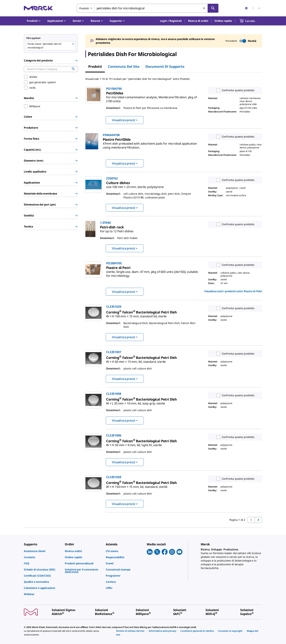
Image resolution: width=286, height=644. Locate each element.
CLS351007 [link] (114, 352)
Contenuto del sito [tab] (124, 66)
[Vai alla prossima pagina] (258, 520)
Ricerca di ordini (198, 21)
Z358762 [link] (112, 178)
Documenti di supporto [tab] (165, 66)
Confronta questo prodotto (235, 90)
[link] (152, 98)
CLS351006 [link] (114, 435)
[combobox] (148, 8)
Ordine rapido (223, 21)
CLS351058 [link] (114, 477)
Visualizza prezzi (125, 120)
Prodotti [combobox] (84, 8)
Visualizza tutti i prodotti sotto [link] (233, 291)
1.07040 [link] (105, 223)
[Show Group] (77, 117)
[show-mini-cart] (251, 21)
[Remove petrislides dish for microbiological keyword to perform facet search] (73, 44)
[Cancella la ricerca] (204, 8)
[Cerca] (213, 8)
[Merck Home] (38, 8)
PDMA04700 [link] (111, 135)
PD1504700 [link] (114, 89)
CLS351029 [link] (114, 307)
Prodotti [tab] (95, 66)
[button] (171, 21)
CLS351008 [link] (114, 394)
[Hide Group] (77, 60)
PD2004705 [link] (114, 263)
